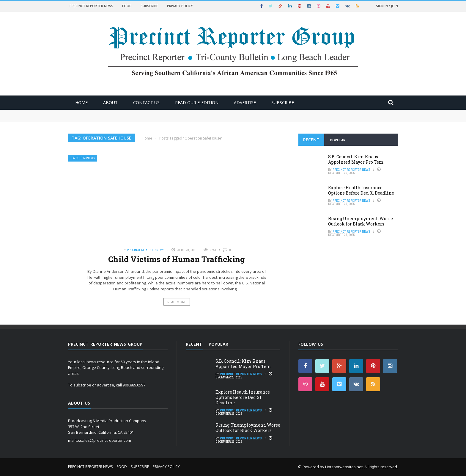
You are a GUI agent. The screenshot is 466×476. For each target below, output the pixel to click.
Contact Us (146, 102)
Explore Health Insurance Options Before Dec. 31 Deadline (361, 190)
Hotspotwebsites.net (344, 467)
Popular (338, 140)
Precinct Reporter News (91, 6)
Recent (311, 140)
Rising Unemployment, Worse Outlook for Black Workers (360, 221)
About (110, 102)
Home (81, 102)
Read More (177, 302)
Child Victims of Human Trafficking (177, 259)
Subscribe (149, 6)
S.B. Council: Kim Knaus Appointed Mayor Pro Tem (356, 159)
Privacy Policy (180, 6)
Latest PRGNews (83, 158)
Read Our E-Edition (197, 102)
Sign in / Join (387, 6)
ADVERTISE (245, 102)
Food (127, 6)
